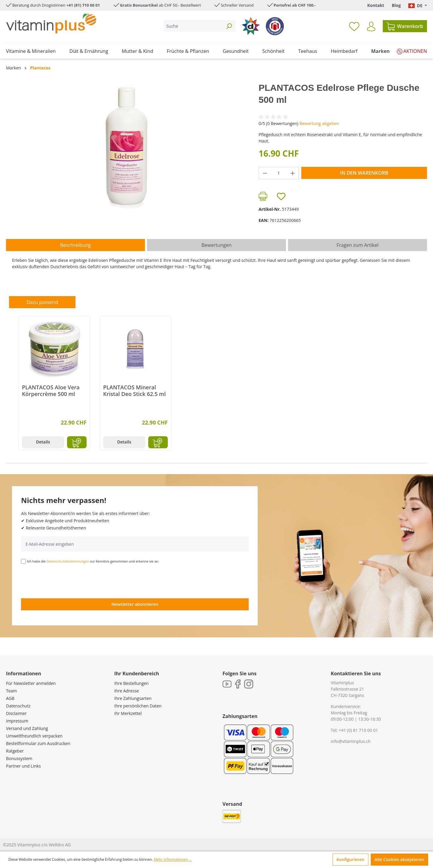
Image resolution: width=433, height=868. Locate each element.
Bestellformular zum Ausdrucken (38, 743)
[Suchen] (229, 26)
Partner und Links (23, 766)
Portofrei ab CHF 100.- (295, 5)
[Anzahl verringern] (265, 173)
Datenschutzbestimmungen (68, 561)
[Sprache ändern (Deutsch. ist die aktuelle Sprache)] (418, 6)
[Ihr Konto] (371, 26)
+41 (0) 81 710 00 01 (358, 730)
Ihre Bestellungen (131, 683)
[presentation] (67, 581)
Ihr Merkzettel (128, 713)
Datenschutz (18, 706)
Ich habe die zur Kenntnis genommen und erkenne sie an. (93, 561)
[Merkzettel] (354, 26)
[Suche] (193, 26)
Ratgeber (15, 751)
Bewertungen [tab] (216, 245)
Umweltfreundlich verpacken (34, 736)
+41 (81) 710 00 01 (83, 5)
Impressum (17, 721)
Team (11, 691)
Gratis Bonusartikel (139, 5)
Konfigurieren (350, 859)
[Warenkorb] (405, 26)
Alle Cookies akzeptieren (399, 859)
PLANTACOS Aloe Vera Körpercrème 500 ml (51, 391)
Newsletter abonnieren (135, 604)
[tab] (75, 245)
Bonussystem (19, 758)
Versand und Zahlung (27, 728)
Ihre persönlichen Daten (138, 706)
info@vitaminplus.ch (351, 741)
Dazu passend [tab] (42, 302)
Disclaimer (16, 713)
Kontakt (376, 5)
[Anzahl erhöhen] (293, 173)
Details (43, 442)
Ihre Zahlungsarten (133, 698)
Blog (396, 5)
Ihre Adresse (127, 691)
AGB (10, 698)
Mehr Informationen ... (173, 859)
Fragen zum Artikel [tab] (357, 245)
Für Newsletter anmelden (31, 683)
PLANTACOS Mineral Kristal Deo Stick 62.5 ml (134, 391)
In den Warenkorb (364, 173)
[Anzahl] (279, 173)
